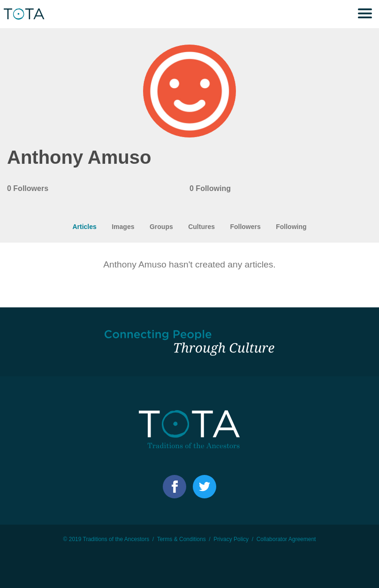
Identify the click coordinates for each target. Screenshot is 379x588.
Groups (161, 227)
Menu (365, 14)
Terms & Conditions (182, 539)
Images (123, 227)
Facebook (174, 487)
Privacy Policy (231, 539)
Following (291, 227)
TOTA (26, 14)
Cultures (201, 227)
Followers (245, 227)
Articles (84, 227)
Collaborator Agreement (286, 539)
